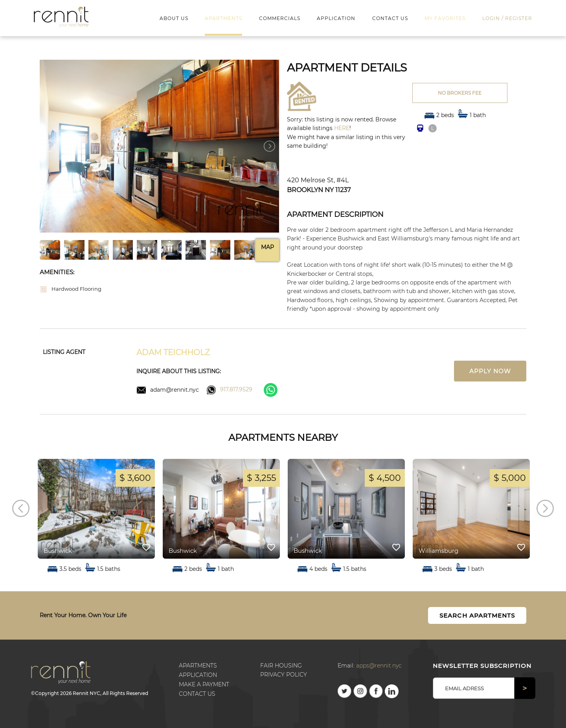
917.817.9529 (236, 389)
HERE (342, 128)
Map (267, 247)
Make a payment (204, 684)
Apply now (490, 371)
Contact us (197, 694)
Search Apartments (477, 615)
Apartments (198, 666)
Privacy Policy (284, 675)
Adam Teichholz (173, 352)
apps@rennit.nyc (379, 666)
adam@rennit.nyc (175, 390)
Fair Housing (281, 666)
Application (198, 675)
